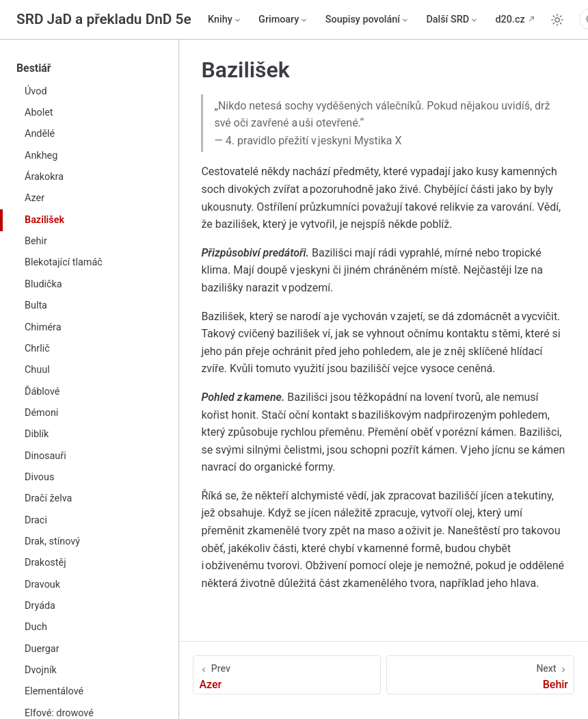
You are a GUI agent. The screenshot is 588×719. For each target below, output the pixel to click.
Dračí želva (48, 498)
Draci (36, 520)
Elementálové (54, 691)
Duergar (42, 649)
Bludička (43, 284)
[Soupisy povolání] (368, 20)
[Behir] (480, 675)
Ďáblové (42, 392)
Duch (36, 627)
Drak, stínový (52, 541)
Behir (36, 241)
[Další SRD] (452, 20)
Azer (35, 198)
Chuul (37, 370)
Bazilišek (44, 220)
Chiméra (43, 327)
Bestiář (34, 68)
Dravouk (42, 585)
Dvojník (41, 670)
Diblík (37, 434)
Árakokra (44, 177)
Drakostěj (45, 563)
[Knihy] (225, 20)
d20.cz (510, 19)
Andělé (40, 134)
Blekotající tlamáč (64, 262)
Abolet (39, 113)
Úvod (36, 91)
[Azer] (286, 675)
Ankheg (41, 156)
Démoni (41, 413)
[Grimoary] (284, 20)
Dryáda (40, 606)
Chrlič (37, 349)
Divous (39, 477)
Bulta (36, 305)
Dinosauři (45, 456)
